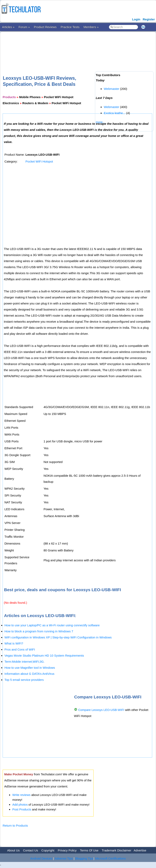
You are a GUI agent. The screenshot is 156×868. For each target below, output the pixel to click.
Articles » (8, 27)
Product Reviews (45, 27)
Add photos (20, 805)
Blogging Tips (84, 858)
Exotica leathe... (115, 113)
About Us (14, 850)
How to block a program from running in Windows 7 (39, 631)
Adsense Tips (64, 858)
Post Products (22, 809)
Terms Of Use (89, 850)
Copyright (48, 850)
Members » (91, 27)
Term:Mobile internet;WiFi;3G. (24, 662)
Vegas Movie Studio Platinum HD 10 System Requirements (44, 655)
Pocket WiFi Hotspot (39, 161)
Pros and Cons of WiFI (20, 649)
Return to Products (15, 825)
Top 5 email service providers (24, 680)
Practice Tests (70, 27)
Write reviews (21, 795)
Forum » (24, 27)
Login (136, 19)
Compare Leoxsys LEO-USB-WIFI (101, 710)
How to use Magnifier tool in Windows (30, 668)
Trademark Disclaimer (117, 850)
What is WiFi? (14, 643)
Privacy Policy (67, 850)
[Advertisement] (76, 47)
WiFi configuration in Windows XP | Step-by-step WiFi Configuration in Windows (58, 637)
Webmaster (112, 89)
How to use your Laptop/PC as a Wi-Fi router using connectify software (52, 625)
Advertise (140, 850)
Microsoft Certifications (111, 858)
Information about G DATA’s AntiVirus (29, 674)
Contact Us (31, 850)
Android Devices (41, 858)
